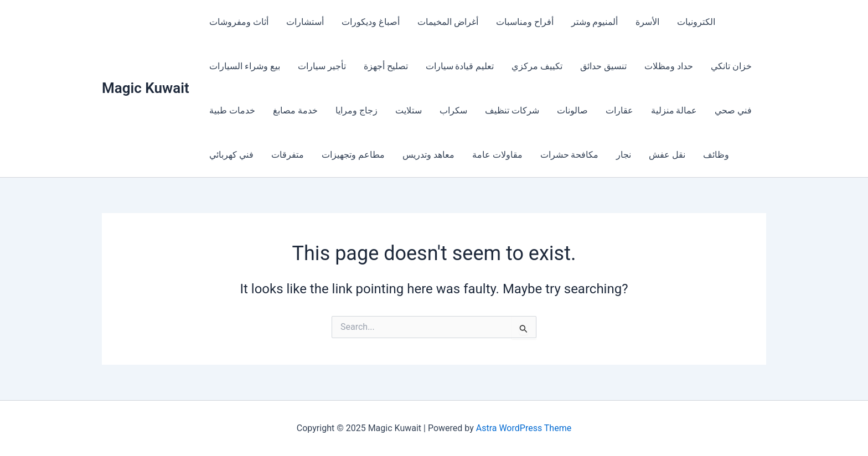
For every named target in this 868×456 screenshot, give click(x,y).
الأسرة (647, 22)
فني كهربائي (231, 155)
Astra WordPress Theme (524, 428)
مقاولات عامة (497, 155)
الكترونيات (696, 22)
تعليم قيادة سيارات (460, 66)
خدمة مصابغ (295, 110)
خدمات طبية (232, 110)
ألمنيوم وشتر (595, 22)
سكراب (453, 110)
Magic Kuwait (146, 88)
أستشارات (305, 22)
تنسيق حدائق (603, 66)
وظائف (716, 155)
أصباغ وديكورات (371, 22)
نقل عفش (667, 155)
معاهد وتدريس (428, 155)
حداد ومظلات (669, 66)
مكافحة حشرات (570, 155)
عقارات (619, 110)
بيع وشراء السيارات (245, 66)
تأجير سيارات (322, 66)
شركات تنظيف (512, 110)
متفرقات (288, 155)
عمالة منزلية (674, 110)
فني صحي (733, 110)
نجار (624, 155)
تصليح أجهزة (386, 66)
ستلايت (409, 110)
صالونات (572, 110)
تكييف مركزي (537, 66)
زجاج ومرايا (356, 110)
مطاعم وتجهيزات (353, 155)
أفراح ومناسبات (525, 22)
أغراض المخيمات (448, 22)
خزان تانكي (731, 66)
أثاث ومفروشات (239, 22)
